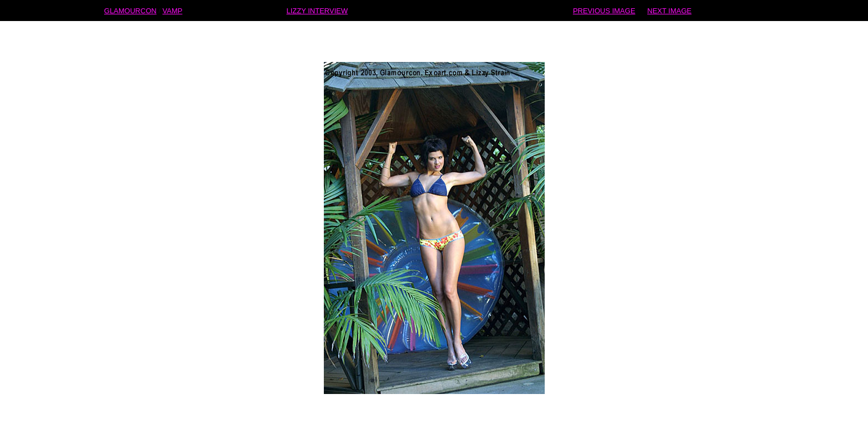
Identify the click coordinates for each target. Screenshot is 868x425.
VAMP (173, 10)
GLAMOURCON (130, 10)
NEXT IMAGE (669, 10)
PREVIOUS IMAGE (604, 10)
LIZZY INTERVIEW (317, 10)
